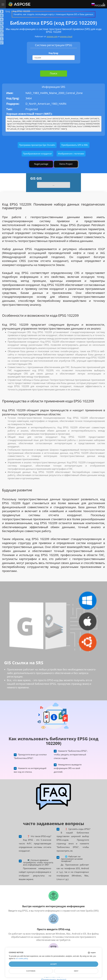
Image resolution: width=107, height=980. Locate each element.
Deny (76, 971)
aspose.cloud (66, 36)
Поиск (54, 73)
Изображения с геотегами (71, 154)
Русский (98, 4)
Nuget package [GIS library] (41, 164)
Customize (31, 971)
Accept (53, 964)
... (53, 185)
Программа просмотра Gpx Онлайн (37, 145)
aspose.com (52, 36)
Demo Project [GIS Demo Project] (66, 164)
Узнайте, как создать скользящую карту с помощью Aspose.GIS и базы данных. (54, 14)
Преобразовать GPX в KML (75, 145)
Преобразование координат (37, 154)
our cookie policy (22, 959)
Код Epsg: (53, 53)
